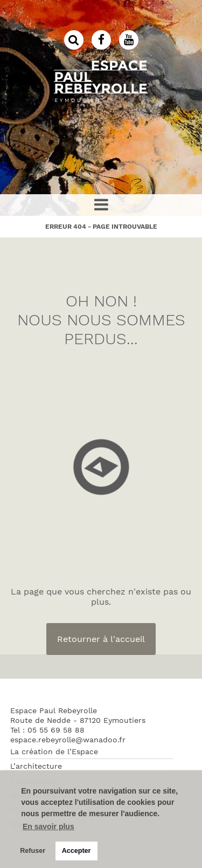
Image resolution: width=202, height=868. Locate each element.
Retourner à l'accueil (101, 639)
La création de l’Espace (54, 751)
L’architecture (36, 766)
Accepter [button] (76, 851)
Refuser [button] (33, 851)
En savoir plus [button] (48, 826)
